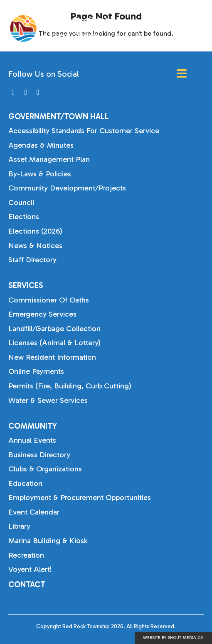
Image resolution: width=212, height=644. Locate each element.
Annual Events (32, 440)
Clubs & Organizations (45, 469)
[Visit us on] (14, 92)
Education (25, 483)
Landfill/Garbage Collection (54, 329)
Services (26, 285)
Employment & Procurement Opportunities (80, 498)
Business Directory (39, 455)
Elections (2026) (35, 231)
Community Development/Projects (67, 188)
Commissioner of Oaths (49, 300)
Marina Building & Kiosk (48, 541)
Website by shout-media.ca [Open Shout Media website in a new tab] (173, 638)
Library (19, 526)
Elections (24, 217)
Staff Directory (32, 260)
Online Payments (36, 371)
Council (21, 202)
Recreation (26, 555)
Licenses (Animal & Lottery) (54, 343)
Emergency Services (42, 314)
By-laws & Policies (40, 174)
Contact (27, 584)
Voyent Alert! (30, 569)
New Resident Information (52, 357)
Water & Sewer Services (48, 400)
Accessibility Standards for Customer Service (84, 131)
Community (33, 426)
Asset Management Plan (49, 159)
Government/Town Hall (59, 116)
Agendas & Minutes (41, 145)
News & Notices (35, 246)
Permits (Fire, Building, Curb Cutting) (70, 386)
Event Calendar (34, 512)
